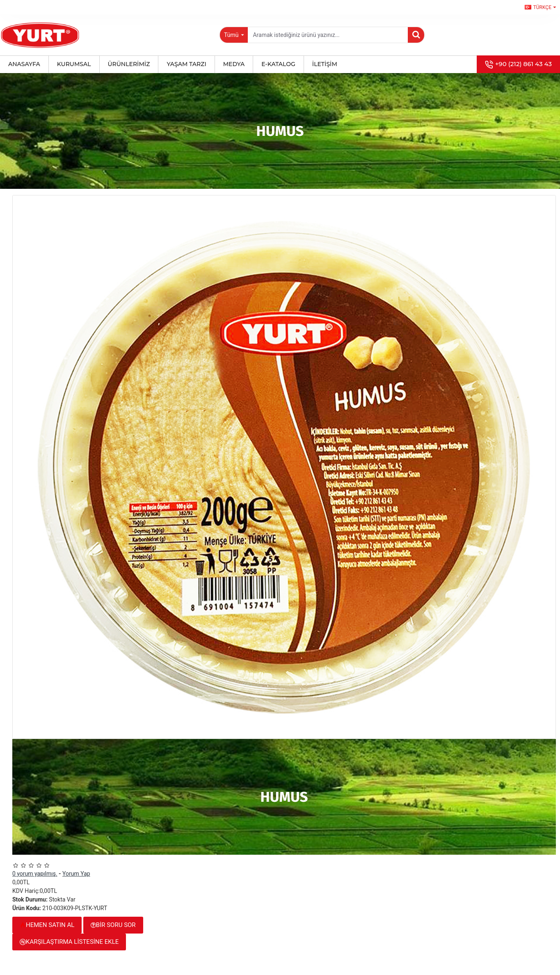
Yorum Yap (76, 874)
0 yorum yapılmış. (35, 874)
